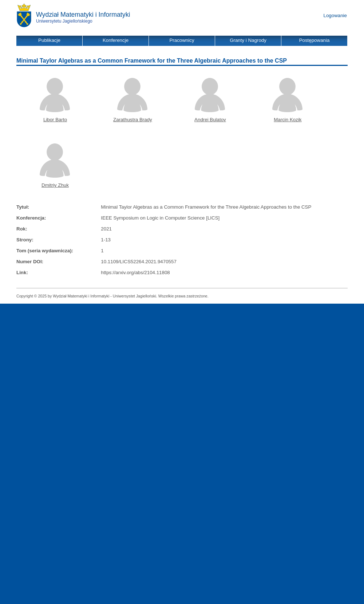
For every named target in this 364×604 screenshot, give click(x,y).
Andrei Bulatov (210, 120)
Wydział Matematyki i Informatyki (83, 15)
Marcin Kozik (288, 120)
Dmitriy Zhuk (55, 185)
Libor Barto (55, 120)
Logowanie (335, 15)
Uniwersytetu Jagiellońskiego (64, 21)
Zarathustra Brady (133, 120)
